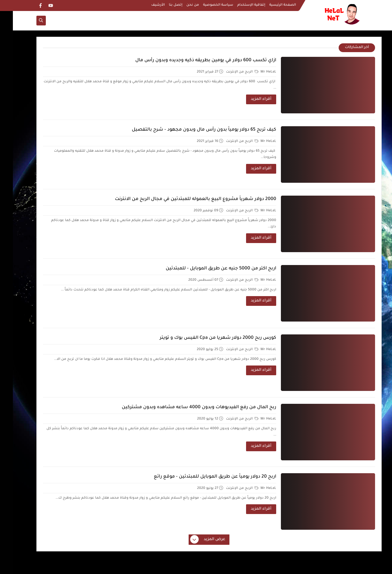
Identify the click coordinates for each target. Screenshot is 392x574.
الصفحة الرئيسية (270, 5)
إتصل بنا (163, 5)
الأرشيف (145, 5)
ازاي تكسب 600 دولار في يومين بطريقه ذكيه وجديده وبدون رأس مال (193, 61)
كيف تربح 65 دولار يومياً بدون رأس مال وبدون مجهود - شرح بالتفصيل (191, 130)
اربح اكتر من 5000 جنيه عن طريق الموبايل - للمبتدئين (208, 269)
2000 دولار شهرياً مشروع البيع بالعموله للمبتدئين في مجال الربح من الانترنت (183, 199)
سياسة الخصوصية (205, 5)
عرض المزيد (195, 540)
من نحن (180, 5)
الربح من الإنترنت (229, 72)
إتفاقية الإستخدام (238, 5)
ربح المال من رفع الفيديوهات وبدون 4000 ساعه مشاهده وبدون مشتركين (186, 408)
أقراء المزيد (248, 99)
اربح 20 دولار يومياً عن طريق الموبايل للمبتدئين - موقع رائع (202, 477)
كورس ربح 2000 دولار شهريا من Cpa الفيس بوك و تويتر (205, 338)
